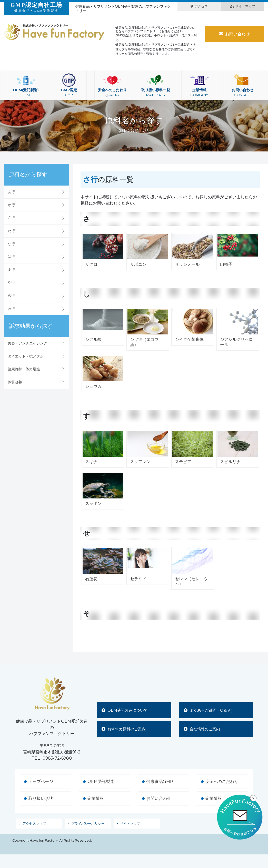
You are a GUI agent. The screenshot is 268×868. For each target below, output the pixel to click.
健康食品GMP (160, 782)
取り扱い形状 (41, 798)
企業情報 (199, 85)
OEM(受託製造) (26, 85)
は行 (11, 257)
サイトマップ (242, 6)
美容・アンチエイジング (27, 343)
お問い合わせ (234, 34)
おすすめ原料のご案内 (126, 729)
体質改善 (15, 382)
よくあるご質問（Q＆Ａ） (212, 710)
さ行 (11, 218)
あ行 (11, 192)
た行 (11, 231)
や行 (11, 282)
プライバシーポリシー (88, 824)
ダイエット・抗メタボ (26, 356)
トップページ (41, 782)
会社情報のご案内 (204, 729)
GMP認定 (69, 85)
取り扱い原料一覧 (156, 85)
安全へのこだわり (112, 85)
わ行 (11, 309)
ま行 (11, 270)
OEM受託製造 (101, 782)
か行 (11, 205)
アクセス (199, 6)
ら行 (11, 295)
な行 (11, 244)
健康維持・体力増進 (24, 369)
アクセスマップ (34, 824)
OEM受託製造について (127, 710)
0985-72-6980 (57, 758)
